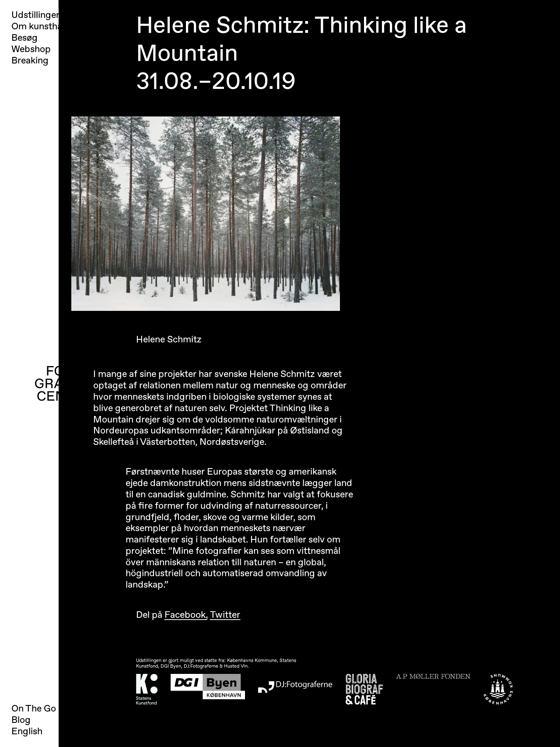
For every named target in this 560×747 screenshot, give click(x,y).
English (27, 731)
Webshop (31, 49)
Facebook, (186, 615)
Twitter (225, 615)
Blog (21, 720)
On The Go (34, 709)
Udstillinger (35, 15)
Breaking (30, 61)
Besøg (24, 38)
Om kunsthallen (44, 27)
